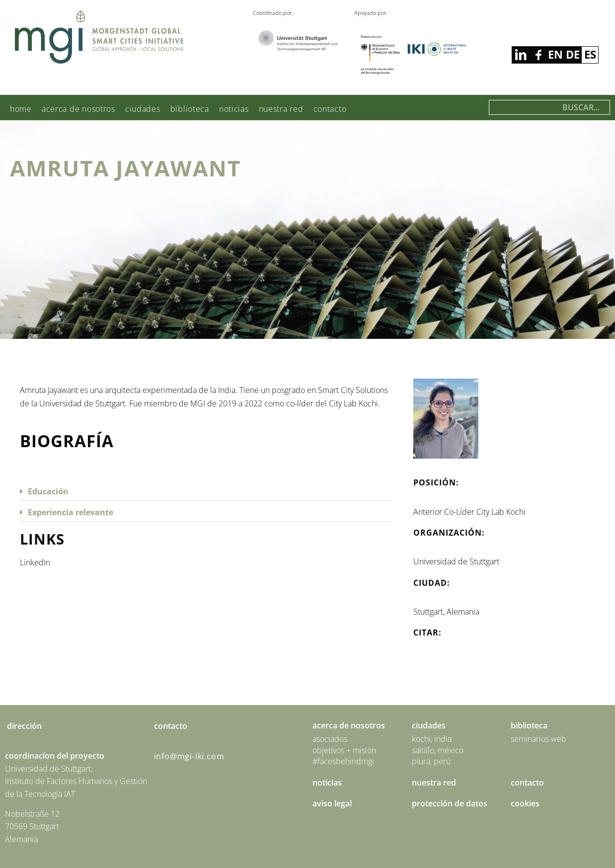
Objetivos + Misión (344, 750)
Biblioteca (190, 109)
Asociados (330, 739)
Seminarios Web (538, 739)
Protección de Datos (450, 803)
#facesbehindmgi (343, 761)
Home (21, 109)
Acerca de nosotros (78, 109)
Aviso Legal (332, 803)
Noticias (234, 109)
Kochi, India (432, 739)
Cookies (525, 803)
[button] (207, 490)
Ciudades (143, 109)
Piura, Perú (431, 761)
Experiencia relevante (71, 512)
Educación (48, 491)
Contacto (330, 109)
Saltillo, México (438, 750)
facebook (520, 55)
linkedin (538, 55)
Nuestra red (281, 109)
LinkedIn (35, 562)
